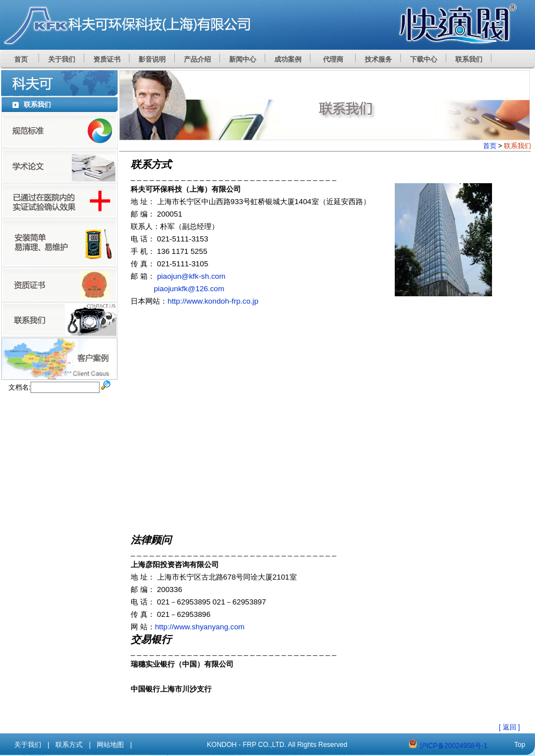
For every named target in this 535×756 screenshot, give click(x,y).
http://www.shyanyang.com (200, 627)
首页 (490, 146)
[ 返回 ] (509, 727)
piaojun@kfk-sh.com (191, 276)
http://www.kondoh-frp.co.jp (213, 301)
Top (519, 745)
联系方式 (69, 745)
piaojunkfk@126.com (189, 289)
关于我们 (28, 745)
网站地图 (110, 745)
